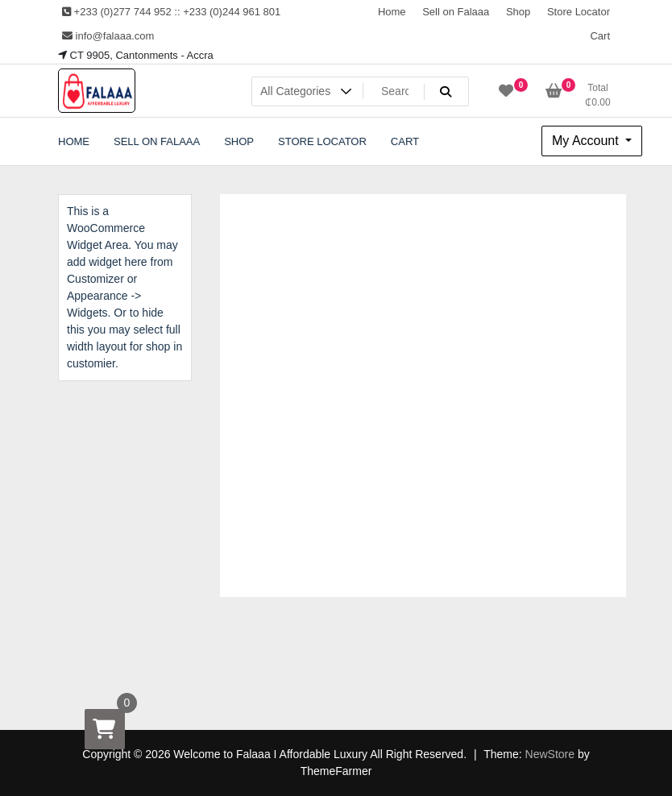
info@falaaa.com (108, 36)
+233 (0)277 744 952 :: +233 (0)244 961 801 (171, 12)
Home (392, 12)
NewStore (550, 754)
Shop (518, 12)
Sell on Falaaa (456, 12)
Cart (600, 36)
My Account (587, 141)
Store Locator (579, 12)
